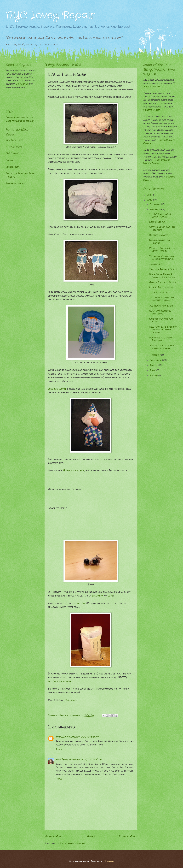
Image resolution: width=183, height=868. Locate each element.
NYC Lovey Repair (50, 15)
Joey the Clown (57, 389)
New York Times (14, 140)
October (155, 355)
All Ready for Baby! (161, 306)
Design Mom (12, 167)
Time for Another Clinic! (163, 269)
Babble (10, 160)
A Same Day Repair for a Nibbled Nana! (163, 347)
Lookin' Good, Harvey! (161, 287)
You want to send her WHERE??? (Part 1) (162, 299)
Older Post (128, 836)
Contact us (22, 84)
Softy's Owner (152, 87)
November (156, 210)
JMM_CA (61, 737)
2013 (150, 195)
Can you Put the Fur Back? (161, 320)
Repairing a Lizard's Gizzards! (161, 339)
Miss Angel (62, 760)
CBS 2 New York (15, 154)
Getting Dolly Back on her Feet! (162, 228)
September (156, 360)
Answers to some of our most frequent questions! (20, 119)
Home (91, 836)
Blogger (109, 861)
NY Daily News (14, 147)
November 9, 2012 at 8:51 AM (83, 737)
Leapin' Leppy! (157, 222)
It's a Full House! (159, 293)
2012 (150, 200)
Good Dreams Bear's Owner (157, 162)
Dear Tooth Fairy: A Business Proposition (162, 276)
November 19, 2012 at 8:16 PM (86, 760)
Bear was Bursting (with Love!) (160, 312)
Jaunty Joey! (156, 264)
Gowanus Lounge (15, 183)
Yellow (81, 603)
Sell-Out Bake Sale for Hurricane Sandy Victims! (163, 330)
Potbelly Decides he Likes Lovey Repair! (163, 250)
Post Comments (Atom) (72, 844)
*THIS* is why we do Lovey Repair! (160, 215)
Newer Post (54, 836)
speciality (98, 596)
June (153, 370)
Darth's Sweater (159, 235)
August (154, 365)
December (155, 204)
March (154, 376)
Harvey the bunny (74, 470)
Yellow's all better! (60, 681)
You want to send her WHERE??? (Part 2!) (162, 258)
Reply (59, 749)
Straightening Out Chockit (160, 242)
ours (111, 596)
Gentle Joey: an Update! (163, 282)
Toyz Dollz (70, 700)
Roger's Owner (152, 110)
